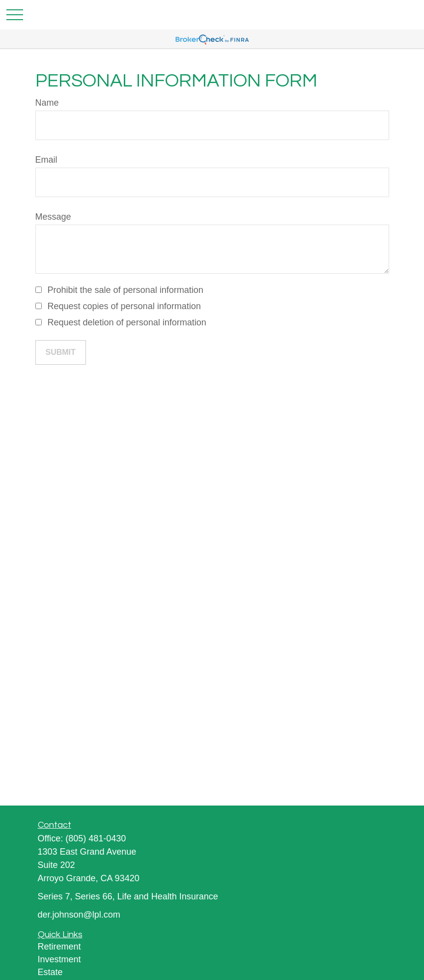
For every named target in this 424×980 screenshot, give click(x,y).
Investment (59, 959)
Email (46, 160)
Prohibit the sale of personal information (126, 290)
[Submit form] (61, 352)
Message (53, 217)
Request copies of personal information (124, 306)
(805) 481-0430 (96, 838)
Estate (50, 972)
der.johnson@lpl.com (79, 915)
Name (47, 103)
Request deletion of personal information (127, 322)
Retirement (59, 947)
